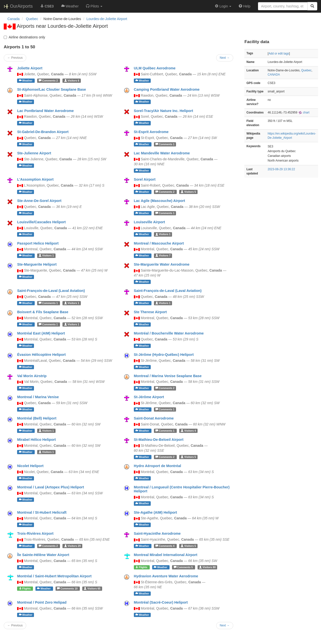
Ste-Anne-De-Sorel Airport (39, 201)
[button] (94, 6)
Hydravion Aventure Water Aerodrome (166, 576)
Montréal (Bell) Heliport (37, 418)
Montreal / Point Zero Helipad (42, 602)
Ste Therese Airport (150, 312)
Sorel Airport (145, 179)
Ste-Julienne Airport (34, 153)
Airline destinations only (24, 37)
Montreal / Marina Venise (38, 397)
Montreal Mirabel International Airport (166, 555)
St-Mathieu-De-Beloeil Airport (159, 440)
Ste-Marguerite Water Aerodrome (162, 264)
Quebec (306, 70)
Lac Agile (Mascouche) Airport (160, 201)
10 (68, 588)
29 (73, 546)
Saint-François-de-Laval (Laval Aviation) (51, 291)
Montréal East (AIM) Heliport (41, 333)
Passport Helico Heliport (38, 243)
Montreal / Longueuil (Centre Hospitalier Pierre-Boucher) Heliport (182, 489)
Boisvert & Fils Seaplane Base (43, 312)
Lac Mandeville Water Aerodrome (162, 153)
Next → (225, 58)
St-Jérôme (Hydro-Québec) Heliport (164, 355)
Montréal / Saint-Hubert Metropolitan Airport (54, 576)
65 (92, 588)
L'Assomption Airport (35, 179)
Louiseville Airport (149, 222)
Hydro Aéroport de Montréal (158, 466)
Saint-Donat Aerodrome (154, 418)
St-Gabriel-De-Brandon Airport (43, 132)
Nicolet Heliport (30, 466)
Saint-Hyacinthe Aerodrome (157, 533)
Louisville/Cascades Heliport (41, 222)
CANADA (274, 75)
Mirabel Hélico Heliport (36, 440)
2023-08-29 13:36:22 (281, 169)
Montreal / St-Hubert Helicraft (42, 512)
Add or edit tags (279, 54)
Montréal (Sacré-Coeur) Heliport (161, 602)
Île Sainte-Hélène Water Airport (43, 555)
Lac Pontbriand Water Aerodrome (45, 111)
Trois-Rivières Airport (35, 533)
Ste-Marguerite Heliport (37, 264)
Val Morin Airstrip (32, 376)
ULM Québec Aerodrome (155, 68)
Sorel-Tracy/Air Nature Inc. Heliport (163, 111)
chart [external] (304, 112)
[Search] (312, 6)
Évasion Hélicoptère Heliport (41, 355)
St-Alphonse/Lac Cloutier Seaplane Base (52, 89)
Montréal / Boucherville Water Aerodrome (169, 333)
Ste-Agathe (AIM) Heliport (155, 512)
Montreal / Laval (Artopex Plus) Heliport (50, 487)
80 (207, 567)
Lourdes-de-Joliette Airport (107, 19)
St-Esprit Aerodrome (151, 132)
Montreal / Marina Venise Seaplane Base (168, 376)
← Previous (15, 58)
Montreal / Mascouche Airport (159, 243)
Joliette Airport (30, 68)
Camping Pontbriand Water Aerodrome (167, 89)
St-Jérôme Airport (149, 397)
